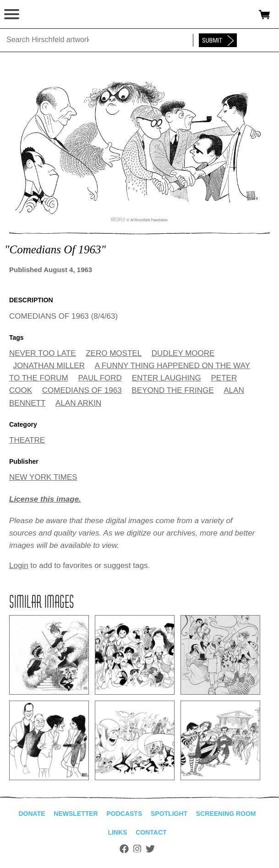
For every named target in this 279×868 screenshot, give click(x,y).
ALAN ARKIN (78, 403)
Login (19, 565)
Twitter (150, 849)
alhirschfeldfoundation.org (39, 15)
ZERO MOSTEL (114, 353)
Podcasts (124, 814)
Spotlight (169, 814)
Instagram (137, 849)
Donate (32, 814)
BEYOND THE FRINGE (172, 390)
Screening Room (226, 814)
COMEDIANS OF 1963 (82, 390)
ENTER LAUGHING (167, 378)
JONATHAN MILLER (49, 366)
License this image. (45, 499)
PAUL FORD (100, 378)
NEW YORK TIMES (43, 477)
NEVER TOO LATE (43, 353)
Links (117, 832)
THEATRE (27, 440)
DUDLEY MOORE (183, 353)
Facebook (124, 849)
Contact (151, 832)
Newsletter (76, 814)
